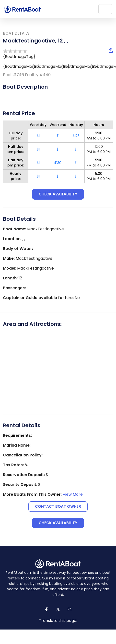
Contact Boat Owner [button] (58, 506)
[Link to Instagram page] (70, 610)
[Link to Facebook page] (47, 610)
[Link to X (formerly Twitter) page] (58, 610)
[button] (111, 51)
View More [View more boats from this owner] (73, 494)
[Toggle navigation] (105, 9)
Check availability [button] (58, 194)
